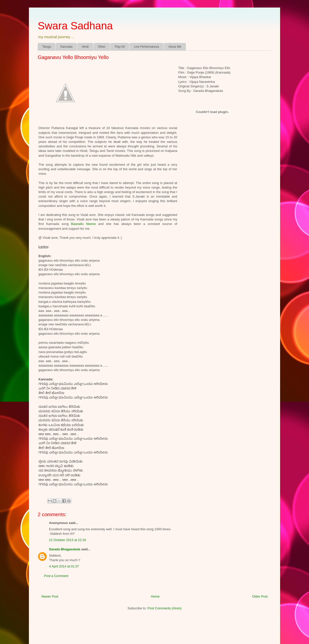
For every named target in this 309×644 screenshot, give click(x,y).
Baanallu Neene (83, 224)
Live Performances (146, 47)
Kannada (66, 47)
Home (155, 596)
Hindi (85, 47)
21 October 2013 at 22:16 (67, 540)
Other (102, 47)
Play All (120, 47)
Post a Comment (56, 576)
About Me (175, 47)
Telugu (47, 47)
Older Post (260, 596)
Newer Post (50, 596)
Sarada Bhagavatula (65, 549)
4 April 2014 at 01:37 (64, 566)
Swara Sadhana (75, 26)
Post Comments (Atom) (164, 608)
